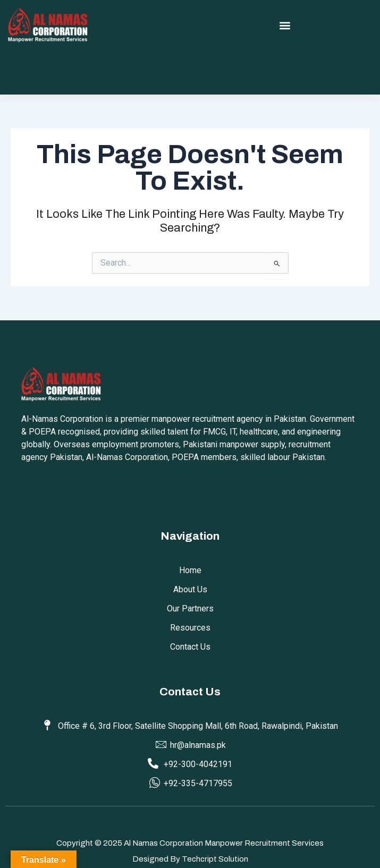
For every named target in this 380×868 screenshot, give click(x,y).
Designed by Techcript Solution (190, 859)
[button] (285, 26)
